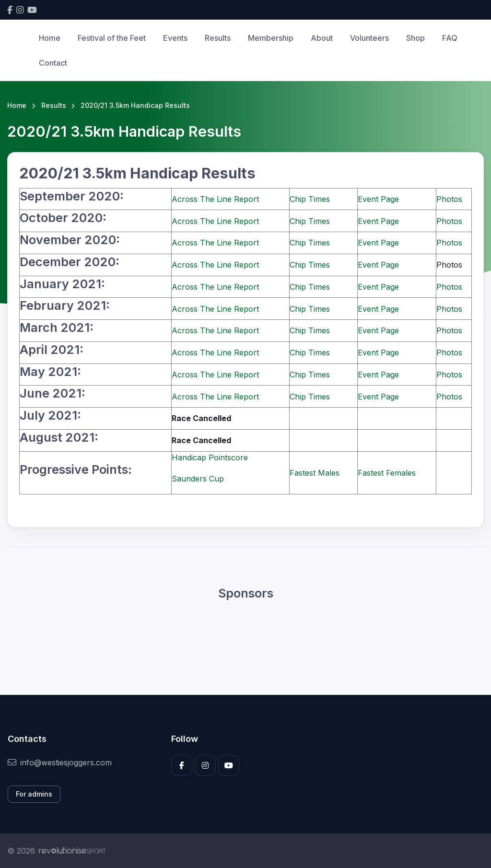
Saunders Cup (198, 479)
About (322, 38)
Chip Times (310, 199)
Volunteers (369, 38)
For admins (34, 794)
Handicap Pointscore (210, 457)
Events (175, 38)
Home (50, 38)
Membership (271, 38)
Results (218, 38)
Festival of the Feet (112, 38)
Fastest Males (315, 473)
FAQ (450, 38)
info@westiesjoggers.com (60, 762)
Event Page (378, 199)
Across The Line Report (215, 199)
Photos (449, 199)
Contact (53, 63)
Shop (415, 38)
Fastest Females (387, 473)
